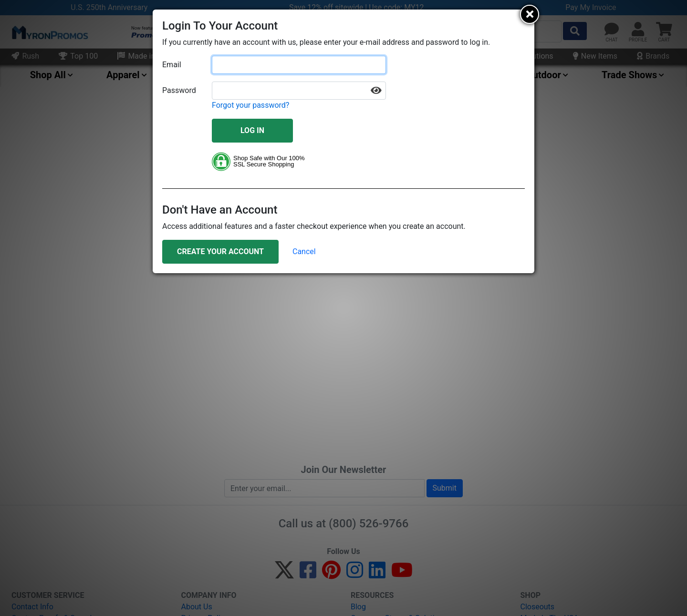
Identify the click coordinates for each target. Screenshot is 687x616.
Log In (252, 130)
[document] (343, 141)
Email (172, 65)
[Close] (530, 14)
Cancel (304, 252)
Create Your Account (220, 252)
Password (179, 90)
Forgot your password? (250, 105)
